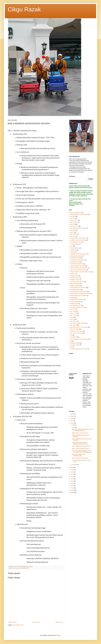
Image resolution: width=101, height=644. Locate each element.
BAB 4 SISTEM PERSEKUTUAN (80, 449)
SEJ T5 (72, 319)
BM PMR (73, 216)
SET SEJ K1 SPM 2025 (77, 333)
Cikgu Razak (24, 9)
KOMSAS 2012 (74, 276)
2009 (72, 493)
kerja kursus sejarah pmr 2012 (78, 270)
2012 (72, 486)
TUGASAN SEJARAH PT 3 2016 (79, 349)
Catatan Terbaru (12, 622)
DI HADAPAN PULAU (76, 242)
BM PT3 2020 (74, 222)
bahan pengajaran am (76, 212)
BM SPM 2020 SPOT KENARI (78, 228)
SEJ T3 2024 (74, 315)
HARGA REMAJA (75, 248)
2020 (72, 467)
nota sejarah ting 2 (75, 290)
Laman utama (36, 622)
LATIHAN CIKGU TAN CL (77, 282)
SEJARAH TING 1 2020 (77, 331)
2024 (72, 416)
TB (71, 335)
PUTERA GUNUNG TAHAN (78, 307)
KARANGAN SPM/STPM (77, 264)
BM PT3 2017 (74, 220)
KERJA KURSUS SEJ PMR (78, 266)
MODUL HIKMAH (75, 286)
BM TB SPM (74, 234)
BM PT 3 (73, 218)
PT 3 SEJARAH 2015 (76, 305)
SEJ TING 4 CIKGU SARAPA (78, 323)
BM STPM (73, 230)
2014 (72, 481)
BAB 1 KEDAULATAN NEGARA (80, 458)
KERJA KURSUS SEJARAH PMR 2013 (81, 272)
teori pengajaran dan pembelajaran (79, 339)
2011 (72, 488)
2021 (72, 423)
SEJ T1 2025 (74, 313)
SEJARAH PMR (75, 329)
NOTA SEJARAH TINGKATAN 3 (79, 292)
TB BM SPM (74, 337)
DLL (71, 246)
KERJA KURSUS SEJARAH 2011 (79, 268)
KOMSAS (73, 274)
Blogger (59, 635)
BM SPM (73, 224)
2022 (72, 421)
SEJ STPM (73, 311)
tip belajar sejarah (75, 345)
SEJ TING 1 (74, 321)
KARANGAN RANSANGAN (78, 260)
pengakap (73, 298)
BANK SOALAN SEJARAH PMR (79, 214)
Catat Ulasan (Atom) (18, 625)
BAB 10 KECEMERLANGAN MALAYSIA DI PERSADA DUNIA (82, 430)
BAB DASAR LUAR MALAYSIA (80, 433)
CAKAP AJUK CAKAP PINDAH (78, 238)
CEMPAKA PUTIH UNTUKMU (78, 240)
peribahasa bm (74, 303)
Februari (74, 465)
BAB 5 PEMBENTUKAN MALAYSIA (81, 446)
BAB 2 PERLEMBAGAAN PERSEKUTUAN (79, 455)
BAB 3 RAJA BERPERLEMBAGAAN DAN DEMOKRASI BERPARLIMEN (82, 451)
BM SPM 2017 (74, 226)
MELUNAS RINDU (75, 284)
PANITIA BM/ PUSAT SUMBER (79, 296)
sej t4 (72, 317)
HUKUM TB (73, 250)
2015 (72, 479)
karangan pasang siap (76, 256)
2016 (72, 477)
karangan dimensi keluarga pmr (79, 254)
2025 (72, 414)
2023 (72, 419)
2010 (72, 490)
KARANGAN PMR (75, 258)
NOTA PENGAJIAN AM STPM (78, 288)
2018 (72, 472)
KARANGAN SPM (75, 262)
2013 (72, 483)
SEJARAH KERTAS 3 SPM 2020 (79, 327)
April (73, 425)
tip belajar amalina (75, 343)
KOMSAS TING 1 (75, 278)
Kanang (72, 252)
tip (71, 341)
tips (71, 347)
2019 (72, 470)
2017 (72, 474)
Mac (73, 427)
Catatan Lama (59, 622)
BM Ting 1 (73, 236)
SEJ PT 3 (73, 309)
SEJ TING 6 (74, 325)
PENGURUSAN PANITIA (77, 299)
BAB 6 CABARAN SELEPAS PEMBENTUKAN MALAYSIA (80, 443)
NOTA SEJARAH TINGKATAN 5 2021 (20, 568)
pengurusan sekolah (76, 302)
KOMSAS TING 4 (75, 280)
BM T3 (72, 232)
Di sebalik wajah (75, 244)
